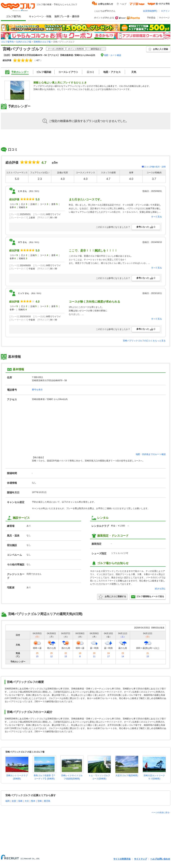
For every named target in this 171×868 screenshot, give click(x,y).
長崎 (20, 801)
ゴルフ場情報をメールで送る (148, 597)
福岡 (7, 801)
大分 (27, 801)
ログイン (165, 11)
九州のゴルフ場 (24, 42)
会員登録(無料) (150, 11)
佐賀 (14, 801)
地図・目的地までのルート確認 (151, 454)
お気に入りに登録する (112, 597)
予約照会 (151, 18)
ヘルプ (123, 4)
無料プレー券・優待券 (67, 16)
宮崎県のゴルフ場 (42, 42)
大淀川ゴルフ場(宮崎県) (127, 775)
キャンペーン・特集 (40, 16)
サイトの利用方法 (122, 859)
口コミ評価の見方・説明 (155, 167)
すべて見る (157, 217)
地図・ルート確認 (113, 55)
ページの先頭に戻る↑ (161, 812)
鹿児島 (47, 801)
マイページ (164, 18)
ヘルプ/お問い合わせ (160, 859)
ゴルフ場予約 (13, 16)
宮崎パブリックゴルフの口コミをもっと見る (144, 341)
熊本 (33, 801)
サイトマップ (141, 859)
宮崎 (40, 801)
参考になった (146, 227)
